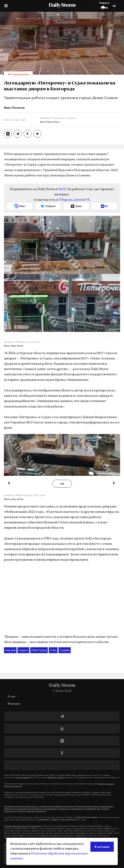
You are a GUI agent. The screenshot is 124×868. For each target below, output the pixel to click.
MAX (62, 189)
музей (10, 650)
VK (87, 200)
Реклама (14, 704)
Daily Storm (62, 5)
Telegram (66, 200)
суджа (65, 650)
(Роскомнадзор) (23, 777)
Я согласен (102, 847)
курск (23, 650)
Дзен (78, 200)
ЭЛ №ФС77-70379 (55, 777)
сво (53, 650)
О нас (12, 696)
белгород (39, 650)
